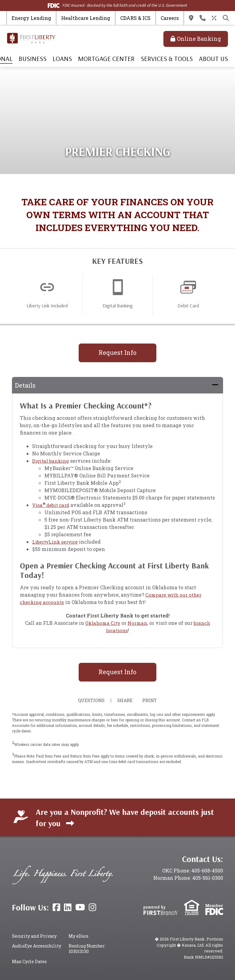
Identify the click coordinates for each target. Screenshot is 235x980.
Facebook (56, 907)
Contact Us (203, 18)
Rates (214, 18)
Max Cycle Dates (29, 961)
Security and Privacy (34, 936)
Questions (90, 701)
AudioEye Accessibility (37, 946)
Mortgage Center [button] (106, 59)
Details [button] (25, 385)
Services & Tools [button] (167, 59)
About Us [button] (213, 59)
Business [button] (33, 59)
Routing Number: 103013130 (87, 949)
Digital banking (51, 461)
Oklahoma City (102, 623)
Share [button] (124, 701)
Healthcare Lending (86, 18)
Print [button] (151, 701)
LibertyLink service (57, 542)
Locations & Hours (191, 18)
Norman (138, 623)
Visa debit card (52, 505)
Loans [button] (62, 59)
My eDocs (78, 936)
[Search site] (226, 18)
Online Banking (199, 39)
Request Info (117, 352)
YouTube (80, 907)
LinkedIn (68, 907)
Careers (170, 18)
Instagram (93, 907)
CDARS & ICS (135, 18)
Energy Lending (31, 18)
